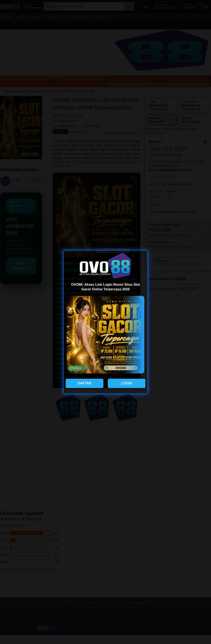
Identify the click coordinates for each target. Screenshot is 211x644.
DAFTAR (85, 383)
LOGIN (126, 383)
